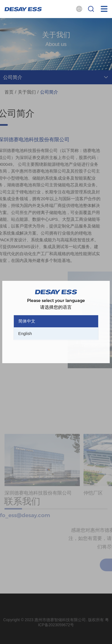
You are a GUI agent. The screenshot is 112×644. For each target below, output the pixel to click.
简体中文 (27, 321)
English (25, 334)
